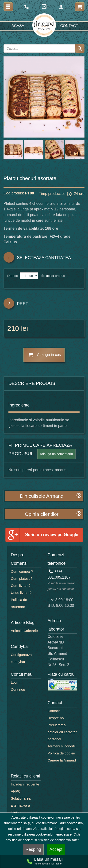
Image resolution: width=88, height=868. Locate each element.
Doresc (13, 276)
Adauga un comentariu (56, 454)
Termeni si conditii (62, 746)
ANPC (16, 791)
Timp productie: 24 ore (62, 194)
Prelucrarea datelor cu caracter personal (62, 732)
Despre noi (56, 718)
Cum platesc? (22, 578)
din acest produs (52, 276)
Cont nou (18, 689)
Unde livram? (21, 593)
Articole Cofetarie (24, 631)
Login (15, 682)
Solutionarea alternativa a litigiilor (21, 805)
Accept (56, 849)
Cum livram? (21, 586)
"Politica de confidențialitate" (58, 840)
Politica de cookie (61, 753)
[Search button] (80, 48)
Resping (33, 849)
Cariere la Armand (62, 760)
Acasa (18, 26)
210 (13, 328)
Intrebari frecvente (25, 784)
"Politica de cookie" (20, 840)
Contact (69, 26)
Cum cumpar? (22, 571)
